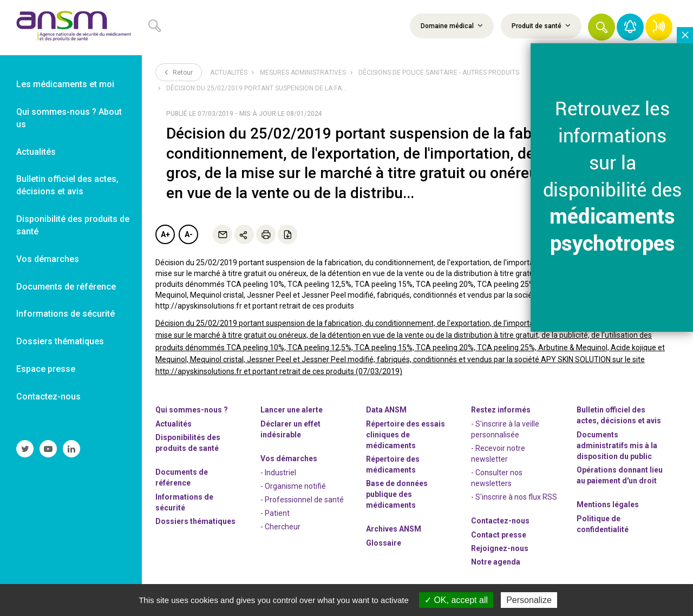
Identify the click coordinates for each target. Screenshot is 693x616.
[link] (71, 28)
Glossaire (384, 543)
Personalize (529, 600)
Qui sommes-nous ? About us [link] (69, 118)
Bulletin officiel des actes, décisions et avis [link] (67, 185)
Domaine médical (452, 25)
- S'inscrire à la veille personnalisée (505, 429)
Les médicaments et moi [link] (65, 84)
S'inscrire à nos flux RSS (516, 497)
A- (189, 234)
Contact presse (499, 535)
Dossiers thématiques (195, 521)
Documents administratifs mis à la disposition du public (617, 445)
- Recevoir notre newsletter (498, 454)
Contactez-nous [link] (48, 397)
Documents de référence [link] (66, 287)
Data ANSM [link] (386, 410)
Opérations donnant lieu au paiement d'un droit (620, 475)
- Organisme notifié (293, 486)
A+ (165, 234)
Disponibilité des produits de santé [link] (73, 225)
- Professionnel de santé (302, 500)
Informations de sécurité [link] (66, 314)
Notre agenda (496, 562)
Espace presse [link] (46, 369)
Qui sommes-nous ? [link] (192, 410)
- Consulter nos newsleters (497, 478)
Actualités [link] (36, 152)
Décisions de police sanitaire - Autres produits (439, 73)
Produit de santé (541, 25)
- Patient (275, 513)
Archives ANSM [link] (394, 529)
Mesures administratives (303, 73)
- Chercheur (280, 527)
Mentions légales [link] (608, 504)
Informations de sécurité (184, 502)
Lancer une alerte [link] (292, 410)
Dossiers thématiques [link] (60, 341)
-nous (500, 548)
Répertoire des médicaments (393, 464)
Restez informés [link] (501, 410)
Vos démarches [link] (48, 259)
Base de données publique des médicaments (397, 494)
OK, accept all (456, 600)
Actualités (229, 73)
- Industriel (278, 473)
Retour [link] (179, 72)
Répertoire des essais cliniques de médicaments (406, 435)
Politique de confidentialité (603, 524)
